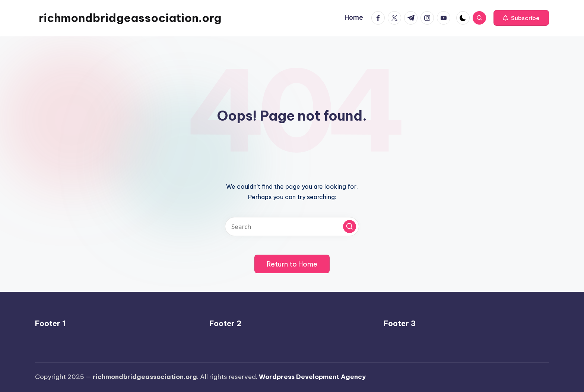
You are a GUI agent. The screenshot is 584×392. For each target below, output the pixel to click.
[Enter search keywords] (292, 227)
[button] (521, 18)
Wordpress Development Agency (312, 377)
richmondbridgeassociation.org (130, 18)
